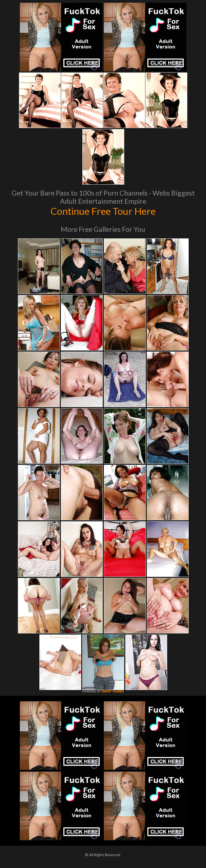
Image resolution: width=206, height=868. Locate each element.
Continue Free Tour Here (103, 211)
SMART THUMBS (113, 692)
